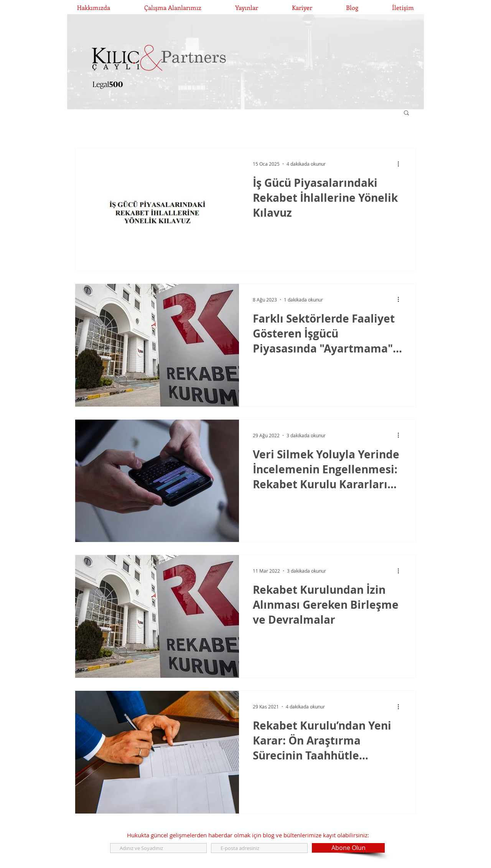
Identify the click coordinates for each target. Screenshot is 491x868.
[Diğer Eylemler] (401, 164)
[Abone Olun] (348, 848)
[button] (406, 113)
